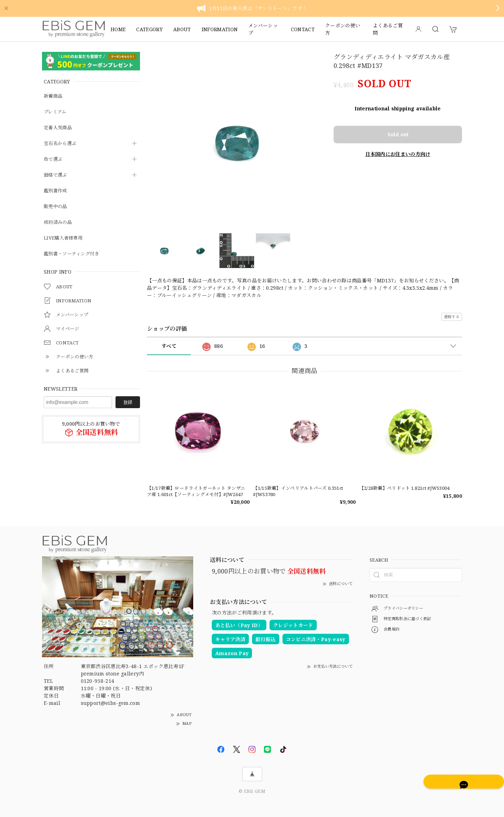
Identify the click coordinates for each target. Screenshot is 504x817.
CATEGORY (149, 29)
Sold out (398, 126)
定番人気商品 (59, 128)
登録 (128, 402)
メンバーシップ (263, 29)
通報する (452, 317)
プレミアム (56, 112)
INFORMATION (220, 29)
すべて (169, 346)
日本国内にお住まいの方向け (398, 145)
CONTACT (303, 29)
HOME (118, 29)
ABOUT (182, 29)
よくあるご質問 (388, 29)
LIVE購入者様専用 (64, 238)
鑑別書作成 (56, 191)
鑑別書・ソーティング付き (74, 254)
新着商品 (54, 96)
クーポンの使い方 (343, 29)
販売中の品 (56, 207)
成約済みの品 (59, 222)
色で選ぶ (54, 159)
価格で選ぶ (56, 175)
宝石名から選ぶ (61, 143)
